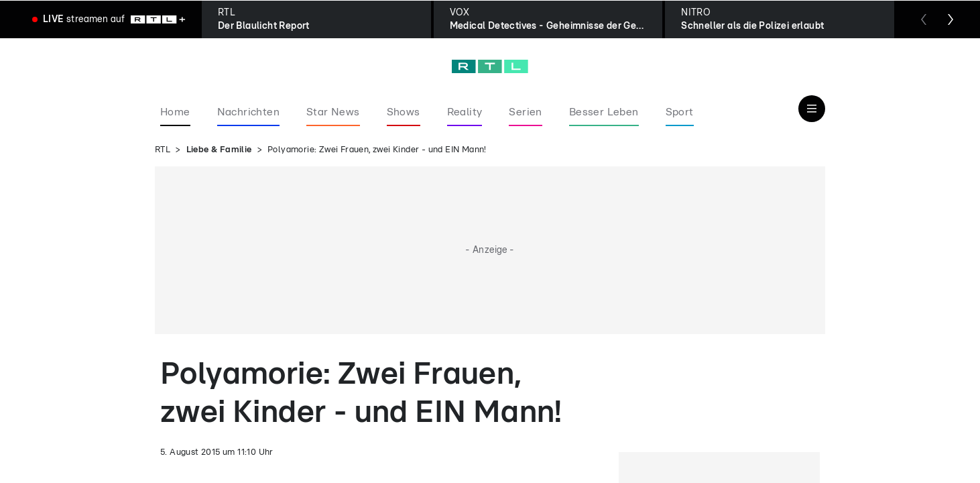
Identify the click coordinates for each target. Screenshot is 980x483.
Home (175, 112)
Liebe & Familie (219, 150)
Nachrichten (248, 112)
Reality (465, 112)
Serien (525, 112)
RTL (163, 150)
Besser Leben (604, 112)
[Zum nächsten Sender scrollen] (951, 19)
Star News (333, 112)
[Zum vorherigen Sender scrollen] (924, 19)
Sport (680, 112)
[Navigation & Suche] (812, 109)
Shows (404, 112)
